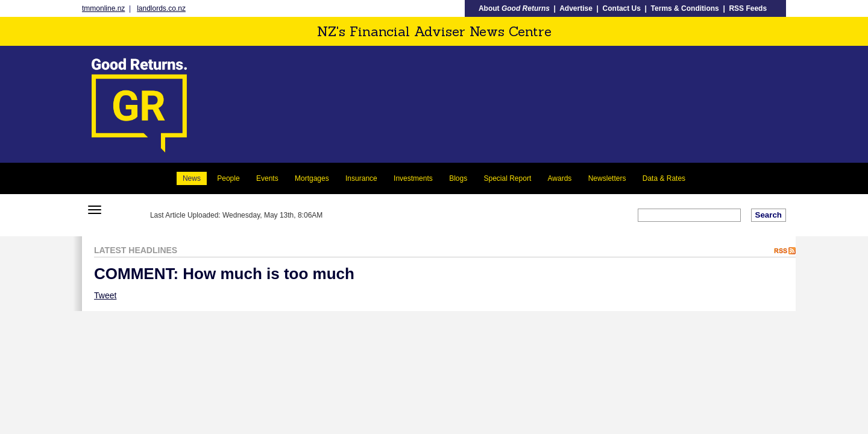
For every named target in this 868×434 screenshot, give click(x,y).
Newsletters (607, 178)
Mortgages (312, 178)
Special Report (508, 178)
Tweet (105, 295)
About (514, 8)
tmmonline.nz (103, 8)
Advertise (576, 8)
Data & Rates (664, 178)
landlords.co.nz (161, 8)
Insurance (361, 178)
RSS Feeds (748, 8)
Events (267, 178)
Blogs (458, 178)
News (192, 178)
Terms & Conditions (685, 8)
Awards (560, 178)
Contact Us (622, 8)
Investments (413, 178)
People (228, 178)
